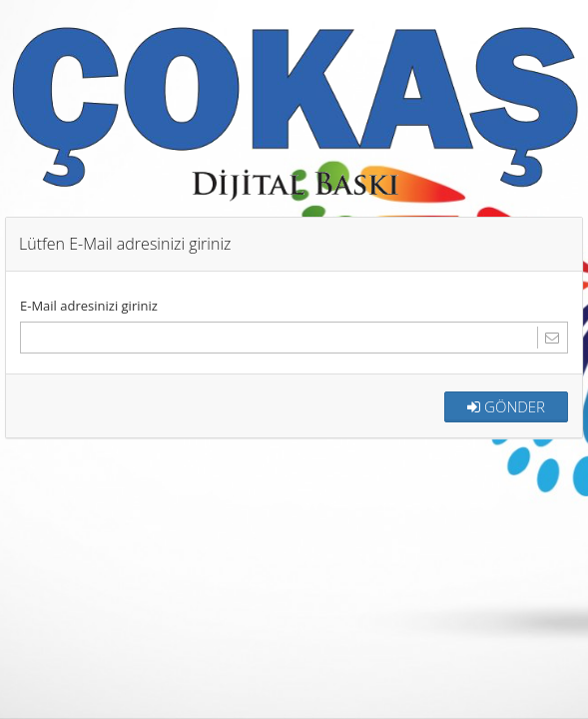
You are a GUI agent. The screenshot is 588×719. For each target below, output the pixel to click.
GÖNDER (506, 405)
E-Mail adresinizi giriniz (89, 305)
